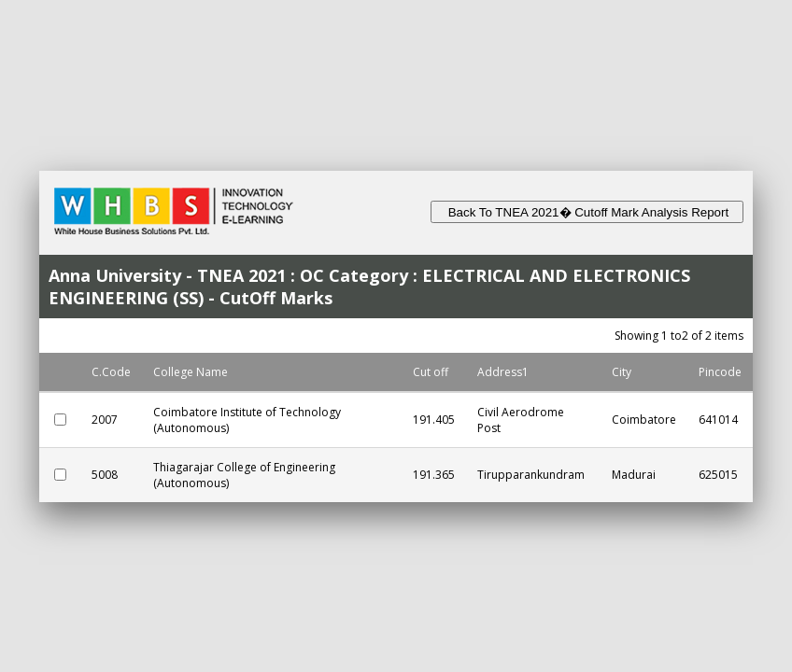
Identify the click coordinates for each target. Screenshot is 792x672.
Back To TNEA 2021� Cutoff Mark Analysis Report (587, 212)
